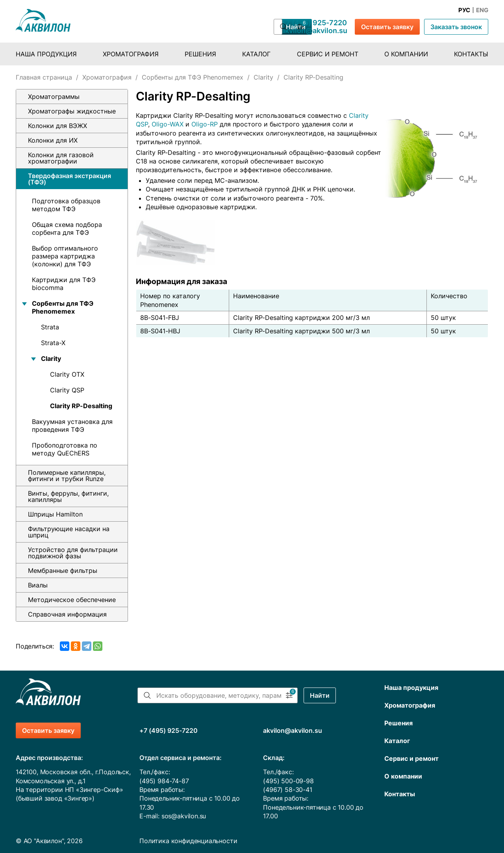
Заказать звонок (456, 27)
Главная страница (44, 77)
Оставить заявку (387, 27)
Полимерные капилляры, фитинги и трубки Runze (67, 476)
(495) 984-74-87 (164, 781)
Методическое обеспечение (72, 600)
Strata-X (53, 343)
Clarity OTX (67, 374)
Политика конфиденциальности (188, 841)
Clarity (263, 77)
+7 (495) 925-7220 (314, 23)
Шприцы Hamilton (55, 514)
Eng (482, 10)
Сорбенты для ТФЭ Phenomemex (193, 77)
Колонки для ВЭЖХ (57, 126)
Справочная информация (67, 614)
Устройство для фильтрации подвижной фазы (73, 553)
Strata (50, 327)
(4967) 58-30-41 (287, 790)
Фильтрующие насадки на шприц (69, 532)
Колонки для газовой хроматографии (61, 158)
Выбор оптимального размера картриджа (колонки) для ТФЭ (65, 256)
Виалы (38, 585)
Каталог (256, 54)
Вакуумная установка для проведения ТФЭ (72, 426)
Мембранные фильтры (63, 571)
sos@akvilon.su (184, 816)
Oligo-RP (205, 124)
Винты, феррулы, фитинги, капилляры (68, 496)
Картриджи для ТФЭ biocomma (64, 284)
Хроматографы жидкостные (72, 111)
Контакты (471, 54)
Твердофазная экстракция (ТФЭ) (69, 179)
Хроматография (131, 54)
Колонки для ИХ (53, 140)
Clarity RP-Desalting (81, 406)
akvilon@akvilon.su (314, 31)
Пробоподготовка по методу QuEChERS (65, 449)
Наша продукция (46, 54)
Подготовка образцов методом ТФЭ (66, 205)
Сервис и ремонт (328, 54)
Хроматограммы (54, 97)
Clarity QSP (67, 390)
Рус (464, 10)
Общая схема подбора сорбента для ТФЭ (67, 229)
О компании (406, 54)
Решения (200, 54)
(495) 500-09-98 (288, 781)
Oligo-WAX (168, 124)
